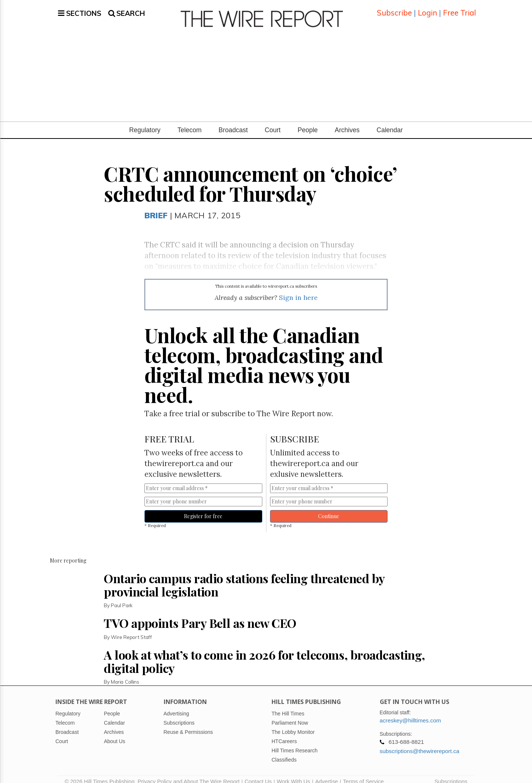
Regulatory (145, 122)
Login (427, 9)
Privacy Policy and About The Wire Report (188, 774)
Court (273, 122)
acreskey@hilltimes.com (410, 713)
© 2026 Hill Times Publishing (101, 774)
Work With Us (293, 774)
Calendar (390, 122)
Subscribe (394, 9)
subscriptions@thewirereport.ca (420, 743)
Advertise (327, 774)
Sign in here (298, 290)
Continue (329, 508)
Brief (156, 207)
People (308, 122)
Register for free (203, 508)
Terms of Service (363, 774)
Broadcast (233, 122)
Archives (347, 122)
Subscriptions (451, 774)
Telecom (189, 122)
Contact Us (258, 774)
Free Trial (459, 9)
